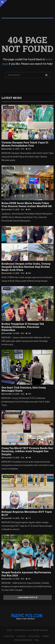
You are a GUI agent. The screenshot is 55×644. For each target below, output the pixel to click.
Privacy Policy (34, 636)
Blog (37, 640)
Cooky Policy (9, 636)
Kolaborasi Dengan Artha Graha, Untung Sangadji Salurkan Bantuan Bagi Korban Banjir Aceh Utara (26, 267)
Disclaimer (21, 636)
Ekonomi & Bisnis (10, 537)
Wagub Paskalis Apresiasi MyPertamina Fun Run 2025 (26, 574)
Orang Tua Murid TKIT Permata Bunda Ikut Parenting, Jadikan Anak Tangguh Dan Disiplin (27, 451)
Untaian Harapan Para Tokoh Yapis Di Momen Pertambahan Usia (25, 144)
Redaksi (46, 636)
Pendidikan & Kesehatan (12, 413)
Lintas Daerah (8, 107)
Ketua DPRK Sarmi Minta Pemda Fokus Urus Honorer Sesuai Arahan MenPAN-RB (27, 205)
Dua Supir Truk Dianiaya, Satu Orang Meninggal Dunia (24, 389)
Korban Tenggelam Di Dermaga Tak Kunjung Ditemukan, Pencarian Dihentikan (23, 327)
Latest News (12, 98)
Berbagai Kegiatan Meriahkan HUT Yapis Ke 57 (27, 513)
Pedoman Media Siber (23, 640)
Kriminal (7, 289)
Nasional (7, 229)
